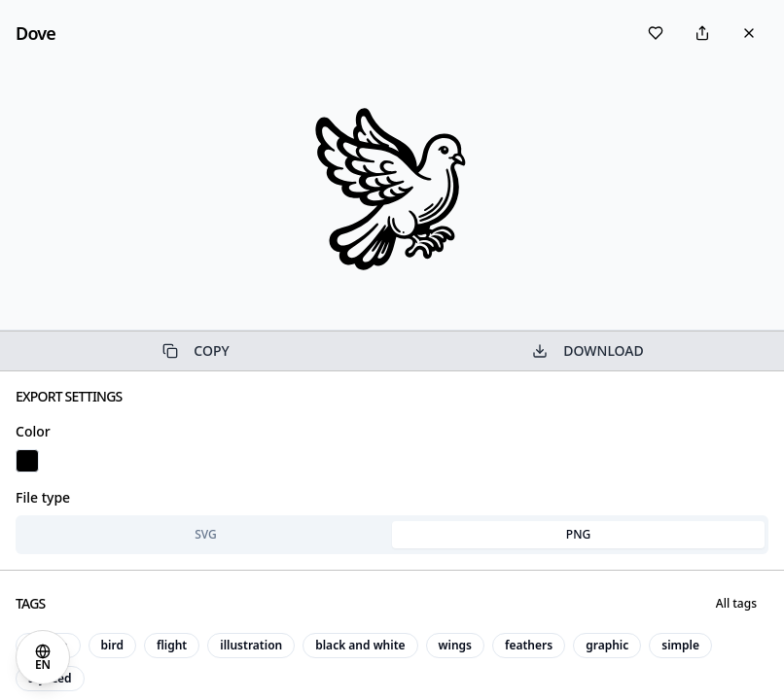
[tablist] (392, 535)
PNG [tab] (578, 534)
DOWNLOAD (588, 350)
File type (43, 497)
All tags (736, 603)
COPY (196, 350)
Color (33, 431)
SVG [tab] (206, 534)
